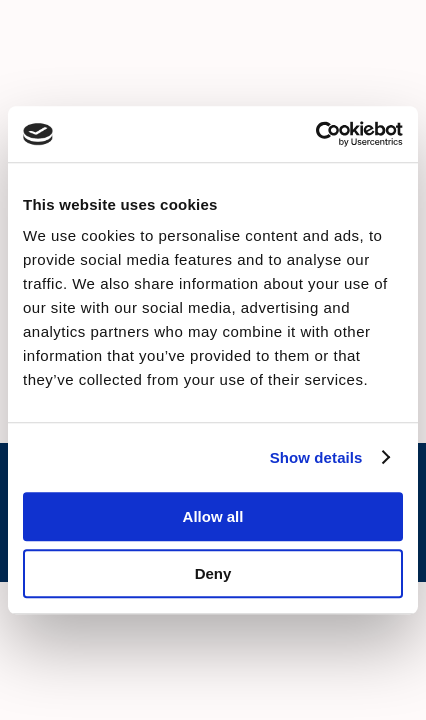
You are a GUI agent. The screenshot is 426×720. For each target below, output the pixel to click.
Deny (213, 573)
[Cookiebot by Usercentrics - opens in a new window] (315, 134)
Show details (316, 457)
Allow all (213, 516)
